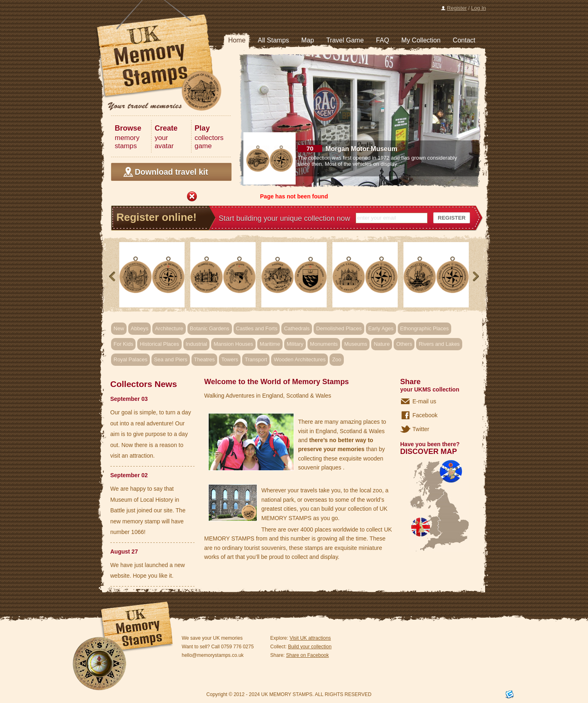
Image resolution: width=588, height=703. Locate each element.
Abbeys (139, 328)
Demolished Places (339, 328)
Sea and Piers (171, 359)
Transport (256, 359)
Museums (356, 344)
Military (295, 344)
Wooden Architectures (300, 359)
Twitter (421, 429)
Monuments (324, 344)
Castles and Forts (257, 328)
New (119, 328)
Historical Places (159, 344)
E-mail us (424, 401)
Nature (382, 344)
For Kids (123, 344)
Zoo (336, 359)
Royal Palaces (130, 359)
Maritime (270, 344)
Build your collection (310, 647)
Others (404, 344)
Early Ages (381, 328)
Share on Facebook (308, 655)
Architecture (169, 328)
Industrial (197, 344)
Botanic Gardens (210, 328)
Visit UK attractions (310, 638)
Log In (479, 8)
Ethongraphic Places (424, 328)
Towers (230, 359)
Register (457, 8)
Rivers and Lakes (439, 344)
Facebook (425, 415)
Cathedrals (297, 328)
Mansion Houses (233, 344)
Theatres (204, 359)
